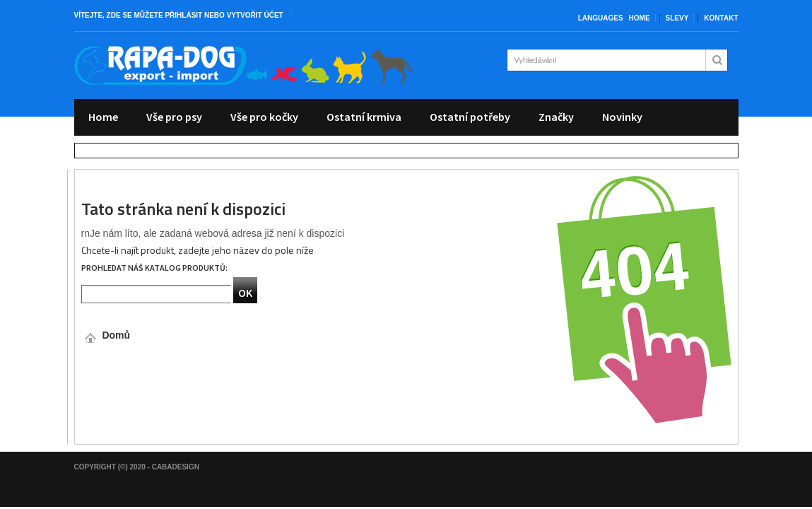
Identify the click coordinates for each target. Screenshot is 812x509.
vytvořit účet (255, 15)
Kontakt (721, 18)
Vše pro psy (174, 117)
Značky (556, 117)
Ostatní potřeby (470, 117)
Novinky (622, 117)
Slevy (677, 18)
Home (640, 18)
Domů (106, 335)
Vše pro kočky (264, 117)
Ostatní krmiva (364, 117)
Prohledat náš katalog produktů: (154, 268)
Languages (601, 18)
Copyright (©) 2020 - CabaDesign (137, 467)
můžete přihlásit (169, 15)
